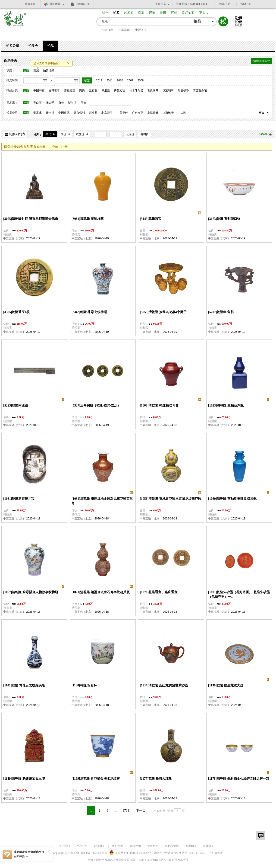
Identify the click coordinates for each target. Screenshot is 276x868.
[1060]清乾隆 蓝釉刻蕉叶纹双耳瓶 (232, 499)
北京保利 (108, 30)
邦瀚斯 (93, 113)
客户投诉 (117, 846)
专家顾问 (191, 846)
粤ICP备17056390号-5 (94, 853)
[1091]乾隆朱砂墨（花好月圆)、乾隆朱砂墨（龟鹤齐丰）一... (239, 594)
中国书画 (39, 90)
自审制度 (217, 853)
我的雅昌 (55, 4)
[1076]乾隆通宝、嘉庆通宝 (159, 592)
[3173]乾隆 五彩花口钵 (224, 219)
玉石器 (93, 90)
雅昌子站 (225, 4)
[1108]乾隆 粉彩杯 (84, 685)
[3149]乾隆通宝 (151, 219)
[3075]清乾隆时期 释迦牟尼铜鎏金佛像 (31, 219)
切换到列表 (17, 134)
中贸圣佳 (141, 30)
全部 (26, 70)
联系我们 (100, 846)
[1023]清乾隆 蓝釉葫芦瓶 (226, 405)
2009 (130, 80)
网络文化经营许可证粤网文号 (183, 853)
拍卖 (116, 13)
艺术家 (129, 13)
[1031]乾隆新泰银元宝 (19, 499)
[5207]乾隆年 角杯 (221, 312)
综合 (105, 13)
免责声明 (153, 846)
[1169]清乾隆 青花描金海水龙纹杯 (96, 779)
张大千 (50, 103)
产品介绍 (82, 846)
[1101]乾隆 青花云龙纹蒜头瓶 (24, 685)
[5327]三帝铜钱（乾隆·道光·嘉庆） (96, 405)
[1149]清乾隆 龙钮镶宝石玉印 (24, 779)
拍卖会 (33, 46)
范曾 (83, 103)
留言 (261, 835)
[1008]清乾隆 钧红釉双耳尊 (159, 405)
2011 (110, 80)
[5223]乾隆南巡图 (16, 405)
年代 (48, 134)
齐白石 (38, 103)
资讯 (163, 13)
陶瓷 (82, 90)
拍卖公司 (13, 46)
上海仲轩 (153, 113)
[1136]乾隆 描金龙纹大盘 (226, 685)
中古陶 (182, 113)
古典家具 (153, 90)
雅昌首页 (30, 4)
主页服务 (161, 4)
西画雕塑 (69, 90)
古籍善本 (54, 90)
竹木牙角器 (136, 90)
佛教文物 (119, 90)
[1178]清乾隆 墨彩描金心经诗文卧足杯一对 (239, 779)
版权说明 (135, 846)
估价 (63, 134)
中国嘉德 (124, 30)
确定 (87, 80)
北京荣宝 (107, 113)
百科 (174, 13)
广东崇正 (138, 113)
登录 (55, 147)
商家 (141, 13)
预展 (36, 70)
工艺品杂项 (200, 90)
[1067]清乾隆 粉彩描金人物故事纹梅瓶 (31, 592)
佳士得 (50, 113)
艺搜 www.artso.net (15, 22)
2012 (99, 80)
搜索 (223, 21)
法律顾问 (209, 846)
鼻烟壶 (106, 90)
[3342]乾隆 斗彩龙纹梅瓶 (89, 312)
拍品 (50, 46)
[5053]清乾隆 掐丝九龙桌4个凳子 (163, 312)
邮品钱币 (183, 90)
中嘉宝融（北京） (14, 238)
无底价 (130, 134)
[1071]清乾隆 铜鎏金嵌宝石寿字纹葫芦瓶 (101, 592)
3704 (126, 811)
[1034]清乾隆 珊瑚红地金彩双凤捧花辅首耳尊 (102, 501)
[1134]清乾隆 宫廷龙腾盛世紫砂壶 (164, 685)
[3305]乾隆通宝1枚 (16, 312)
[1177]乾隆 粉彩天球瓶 (156, 779)
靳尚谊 (72, 103)
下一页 (141, 811)
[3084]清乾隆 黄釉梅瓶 (88, 219)
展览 (152, 13)
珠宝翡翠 (168, 90)
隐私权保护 (172, 846)
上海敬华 (168, 113)
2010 (120, 80)
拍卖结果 (49, 70)
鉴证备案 (188, 13)
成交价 (80, 134)
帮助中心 (246, 4)
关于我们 (64, 846)
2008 (141, 80)
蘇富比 (38, 113)
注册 (64, 147)
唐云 (61, 103)
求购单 (84, 4)
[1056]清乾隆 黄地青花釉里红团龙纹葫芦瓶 (171, 499)
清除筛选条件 (262, 61)
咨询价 (144, 134)
